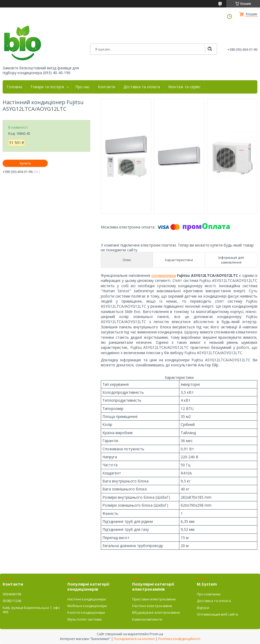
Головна (14, 87)
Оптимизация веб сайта (217, 614)
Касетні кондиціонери (86, 612)
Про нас (83, 87)
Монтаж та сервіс (184, 87)
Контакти (107, 87)
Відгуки (203, 608)
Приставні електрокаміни (154, 599)
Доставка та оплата (142, 87)
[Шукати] (210, 49)
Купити (25, 163)
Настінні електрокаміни (152, 606)
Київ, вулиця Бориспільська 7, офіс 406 (31, 610)
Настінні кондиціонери (87, 599)
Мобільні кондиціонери (87, 606)
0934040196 (12, 594)
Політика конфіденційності (179, 639)
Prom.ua (156, 634)
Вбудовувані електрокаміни (156, 612)
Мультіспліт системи (84, 619)
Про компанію (209, 594)
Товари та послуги (47, 87)
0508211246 (12, 601)
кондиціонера (164, 275)
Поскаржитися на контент (134, 639)
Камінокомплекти (147, 619)
